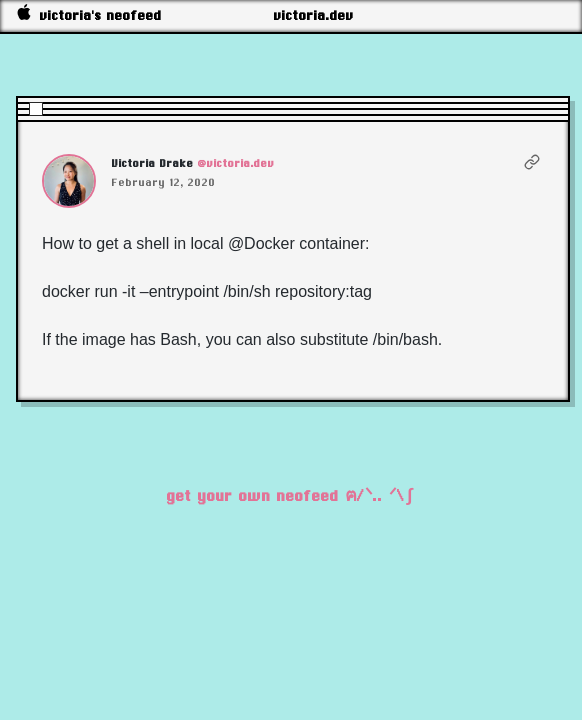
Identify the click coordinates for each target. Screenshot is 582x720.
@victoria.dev (236, 163)
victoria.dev (314, 15)
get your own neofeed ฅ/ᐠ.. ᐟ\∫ (291, 495)
